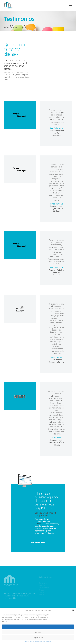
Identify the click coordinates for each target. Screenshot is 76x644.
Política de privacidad (40, 642)
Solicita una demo (38, 542)
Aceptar (38, 627)
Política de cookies (29, 642)
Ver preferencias (38, 638)
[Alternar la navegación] (71, 6)
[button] (73, 610)
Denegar (38, 632)
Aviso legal (49, 642)
